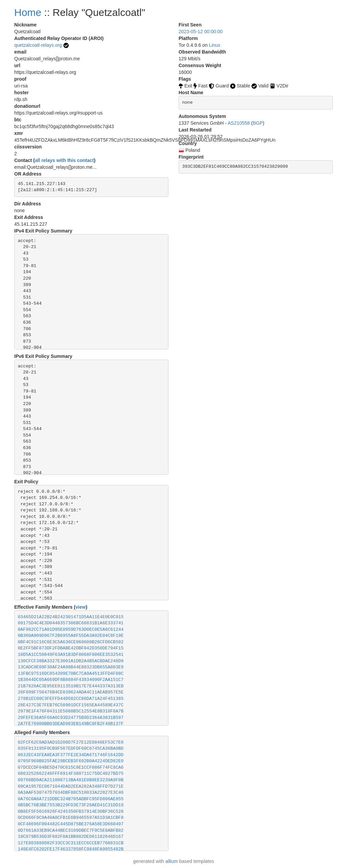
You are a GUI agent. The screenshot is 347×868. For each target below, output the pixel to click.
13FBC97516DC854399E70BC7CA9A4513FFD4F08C (71, 674)
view (81, 607)
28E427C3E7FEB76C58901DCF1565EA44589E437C (71, 705)
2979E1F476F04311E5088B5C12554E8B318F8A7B (71, 711)
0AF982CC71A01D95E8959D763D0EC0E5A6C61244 (71, 630)
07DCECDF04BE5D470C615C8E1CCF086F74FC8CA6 (71, 768)
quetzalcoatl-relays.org (38, 45)
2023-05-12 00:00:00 (201, 32)
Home (28, 12)
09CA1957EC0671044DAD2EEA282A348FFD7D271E (71, 786)
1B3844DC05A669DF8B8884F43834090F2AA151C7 (71, 680)
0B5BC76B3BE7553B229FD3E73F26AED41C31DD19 (71, 805)
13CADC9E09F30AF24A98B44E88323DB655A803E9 (71, 667)
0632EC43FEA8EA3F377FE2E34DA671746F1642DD (71, 755)
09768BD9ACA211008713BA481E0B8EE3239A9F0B (71, 780)
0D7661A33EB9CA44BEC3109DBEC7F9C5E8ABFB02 (71, 831)
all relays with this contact (64, 160)
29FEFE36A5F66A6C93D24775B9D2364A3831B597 (71, 718)
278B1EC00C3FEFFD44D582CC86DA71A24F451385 (71, 699)
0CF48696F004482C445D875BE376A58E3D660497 (71, 824)
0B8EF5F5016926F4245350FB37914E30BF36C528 (71, 812)
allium (172, 861)
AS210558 (239, 123)
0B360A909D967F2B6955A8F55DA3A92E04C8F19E (71, 636)
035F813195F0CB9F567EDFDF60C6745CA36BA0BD (71, 749)
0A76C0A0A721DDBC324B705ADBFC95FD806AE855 (71, 799)
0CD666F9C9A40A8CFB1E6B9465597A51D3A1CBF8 (71, 818)
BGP (258, 123)
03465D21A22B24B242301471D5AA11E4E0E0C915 (71, 617)
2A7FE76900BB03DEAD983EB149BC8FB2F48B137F (71, 724)
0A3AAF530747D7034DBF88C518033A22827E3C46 (71, 793)
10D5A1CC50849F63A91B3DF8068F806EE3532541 (71, 655)
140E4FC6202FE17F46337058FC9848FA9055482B (71, 849)
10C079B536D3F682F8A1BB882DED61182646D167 (71, 837)
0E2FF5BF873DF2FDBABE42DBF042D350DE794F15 (71, 648)
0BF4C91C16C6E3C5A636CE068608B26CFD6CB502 (71, 642)
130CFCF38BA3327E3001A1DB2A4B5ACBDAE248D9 (71, 661)
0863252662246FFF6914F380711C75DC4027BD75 (71, 774)
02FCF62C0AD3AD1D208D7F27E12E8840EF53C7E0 (71, 742)
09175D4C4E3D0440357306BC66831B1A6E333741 (71, 623)
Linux (215, 45)
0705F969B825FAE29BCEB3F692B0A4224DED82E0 (71, 761)
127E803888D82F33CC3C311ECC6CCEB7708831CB (71, 843)
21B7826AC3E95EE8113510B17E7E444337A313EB (71, 686)
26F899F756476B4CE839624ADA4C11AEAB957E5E (71, 692)
